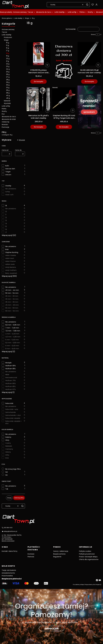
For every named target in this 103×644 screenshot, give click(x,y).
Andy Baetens (11, 267)
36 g (8, 90)
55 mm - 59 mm (12, 308)
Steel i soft (9, 195)
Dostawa (31, 554)
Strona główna (7, 18)
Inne (7, 458)
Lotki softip (6, 106)
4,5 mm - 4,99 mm (13, 337)
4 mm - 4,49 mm (12, 334)
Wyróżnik (7, 103)
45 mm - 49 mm (12, 305)
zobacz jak (52, 628)
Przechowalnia (7, 576)
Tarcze (4, 32)
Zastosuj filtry (19, 498)
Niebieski (9, 446)
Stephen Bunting (12, 252)
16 (6, 229)
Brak (7, 249)
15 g (8, 48)
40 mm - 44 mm (12, 290)
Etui (3, 114)
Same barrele (11, 412)
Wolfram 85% (10, 386)
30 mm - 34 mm (12, 299)
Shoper (98, 585)
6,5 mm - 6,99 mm (13, 325)
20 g (8, 59)
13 (6, 220)
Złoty (7, 440)
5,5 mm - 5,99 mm (13, 343)
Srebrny (8, 437)
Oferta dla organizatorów (89, 559)
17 (6, 232)
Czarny (8, 443)
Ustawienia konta (8, 573)
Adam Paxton (11, 261)
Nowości (5, 124)
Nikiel (7, 375)
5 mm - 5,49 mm (12, 340)
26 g (8, 74)
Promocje (5, 127)
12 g (8, 45)
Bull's (7, 166)
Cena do (18, 150)
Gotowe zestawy (8, 29)
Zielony (8, 452)
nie (6, 475)
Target (8, 172)
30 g (8, 85)
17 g (8, 51)
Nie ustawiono (11, 189)
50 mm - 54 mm (12, 293)
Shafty (4, 111)
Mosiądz (8, 363)
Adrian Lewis (10, 264)
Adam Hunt (10, 258)
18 (6, 206)
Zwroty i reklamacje (61, 551)
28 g (8, 80)
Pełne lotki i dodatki (13, 418)
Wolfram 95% (10, 369)
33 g (8, 88)
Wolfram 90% (11, 366)
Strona (93, 34)
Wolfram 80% (11, 383)
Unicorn (8, 175)
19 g (8, 56)
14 (6, 223)
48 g (8, 98)
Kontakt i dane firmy (10, 551)
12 (6, 218)
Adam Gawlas (11, 255)
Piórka (4, 109)
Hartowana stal (11, 378)
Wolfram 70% (11, 381)
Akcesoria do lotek (9, 119)
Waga (27, 18)
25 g (8, 72)
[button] (87, 5)
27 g (8, 77)
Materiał (7, 101)
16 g (8, 43)
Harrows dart (10, 169)
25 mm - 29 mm (12, 296)
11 (6, 215)
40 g (8, 95)
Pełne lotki (9, 403)
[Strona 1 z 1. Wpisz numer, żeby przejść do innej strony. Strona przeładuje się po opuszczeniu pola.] (98, 35)
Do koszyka (38, 82)
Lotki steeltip (18, 18)
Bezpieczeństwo (59, 554)
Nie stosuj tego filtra (13, 469)
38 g (8, 93)
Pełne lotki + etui (12, 409)
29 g (8, 82)
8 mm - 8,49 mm (12, 349)
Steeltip (8, 186)
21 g (8, 61)
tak (6, 472)
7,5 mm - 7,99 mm (13, 331)
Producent (8, 37)
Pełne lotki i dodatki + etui (13, 422)
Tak (7, 489)
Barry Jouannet (11, 273)
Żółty (7, 455)
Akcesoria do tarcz (9, 117)
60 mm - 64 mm (12, 311)
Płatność (31, 557)
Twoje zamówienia (9, 570)
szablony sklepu (79, 585)
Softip (8, 192)
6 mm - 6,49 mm (12, 346)
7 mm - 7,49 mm (12, 328)
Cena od (5, 150)
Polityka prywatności (87, 554)
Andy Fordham (11, 270)
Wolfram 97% (11, 389)
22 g (8, 64)
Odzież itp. (6, 122)
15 (6, 226)
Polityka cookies (85, 551)
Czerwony (9, 449)
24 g (8, 69)
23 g (8, 66)
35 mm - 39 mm (12, 302)
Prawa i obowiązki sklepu (88, 557)
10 (6, 212)
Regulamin (57, 557)
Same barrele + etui (13, 415)
